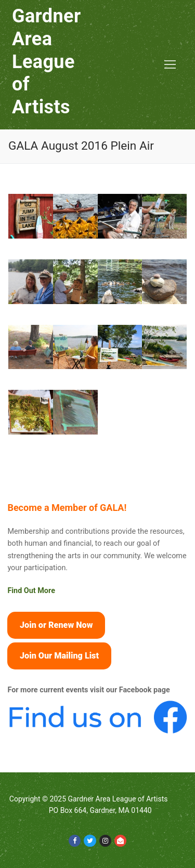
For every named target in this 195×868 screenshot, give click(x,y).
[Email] (120, 841)
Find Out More (31, 591)
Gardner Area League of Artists (47, 62)
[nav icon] (170, 65)
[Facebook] (75, 841)
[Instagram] (105, 841)
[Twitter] (90, 841)
